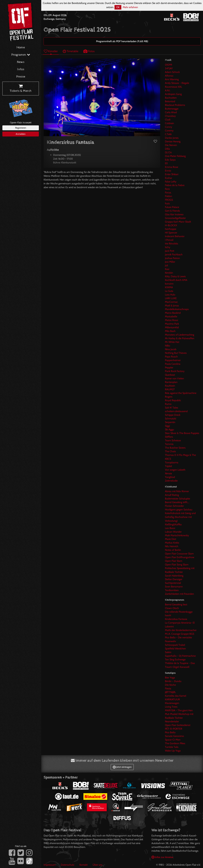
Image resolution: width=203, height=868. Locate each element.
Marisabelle (171, 316)
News (21, 62)
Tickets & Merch (21, 89)
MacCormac (171, 302)
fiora (167, 189)
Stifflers (169, 437)
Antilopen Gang (173, 94)
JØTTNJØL (170, 692)
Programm (21, 55)
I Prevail (169, 240)
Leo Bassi (170, 528)
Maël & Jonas (172, 306)
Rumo (168, 404)
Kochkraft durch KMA (176, 280)
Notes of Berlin (173, 550)
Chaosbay (170, 116)
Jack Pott (170, 251)
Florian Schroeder (174, 506)
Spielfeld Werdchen (175, 649)
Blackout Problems (175, 105)
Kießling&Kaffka (173, 524)
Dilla (167, 149)
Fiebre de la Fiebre (175, 185)
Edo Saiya (170, 160)
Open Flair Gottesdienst (178, 725)
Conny (169, 127)
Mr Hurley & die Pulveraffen (180, 338)
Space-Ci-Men (173, 740)
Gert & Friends (172, 211)
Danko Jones (172, 138)
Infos (21, 69)
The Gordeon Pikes (175, 743)
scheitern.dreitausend (176, 411)
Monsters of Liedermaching (180, 335)
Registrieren (21, 128)
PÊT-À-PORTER (174, 729)
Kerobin (169, 273)
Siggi (167, 426)
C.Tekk (168, 134)
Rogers (169, 397)
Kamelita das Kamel (176, 696)
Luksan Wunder (173, 532)
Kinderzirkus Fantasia (176, 619)
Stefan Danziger (174, 579)
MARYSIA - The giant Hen (179, 710)
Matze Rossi (171, 320)
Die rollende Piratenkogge (179, 612)
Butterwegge (172, 109)
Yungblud (170, 477)
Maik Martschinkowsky (177, 535)
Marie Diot (170, 539)
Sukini (168, 652)
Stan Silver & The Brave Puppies (182, 433)
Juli (166, 265)
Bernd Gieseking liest (176, 604)
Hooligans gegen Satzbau (179, 510)
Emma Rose (172, 167)
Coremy (169, 131)
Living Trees (171, 707)
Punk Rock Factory (175, 371)
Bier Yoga (170, 678)
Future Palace (172, 207)
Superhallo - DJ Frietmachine (180, 656)
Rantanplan (171, 382)
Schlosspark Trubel (175, 645)
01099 (169, 65)
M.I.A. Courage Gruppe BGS (180, 634)
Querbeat (170, 375)
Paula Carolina (173, 364)
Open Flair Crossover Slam (179, 554)
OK (118, 7)
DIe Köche (170, 685)
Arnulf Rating (172, 495)
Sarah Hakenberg (174, 576)
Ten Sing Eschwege (175, 659)
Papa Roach (171, 357)
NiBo (168, 346)
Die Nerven (171, 145)
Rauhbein (170, 386)
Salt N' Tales (172, 408)
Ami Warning (172, 79)
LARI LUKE (171, 298)
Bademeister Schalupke (177, 499)
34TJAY (169, 68)
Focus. (168, 193)
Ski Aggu (169, 429)
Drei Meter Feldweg (175, 156)
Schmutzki (170, 419)
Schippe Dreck (173, 415)
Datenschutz (68, 865)
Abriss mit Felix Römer (177, 491)
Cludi (168, 120)
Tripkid (168, 466)
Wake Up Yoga (173, 751)
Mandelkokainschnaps (177, 309)
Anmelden (21, 134)
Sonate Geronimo (174, 736)
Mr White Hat (172, 342)
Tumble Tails (172, 747)
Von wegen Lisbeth (175, 470)
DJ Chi (168, 152)
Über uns (98, 865)
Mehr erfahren (130, 7)
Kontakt (83, 865)
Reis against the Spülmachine (181, 393)
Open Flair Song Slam (177, 565)
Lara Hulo (170, 295)
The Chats (170, 451)
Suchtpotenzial (173, 583)
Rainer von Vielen (174, 378)
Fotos (89, 51)
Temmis (169, 444)
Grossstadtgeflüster (175, 218)
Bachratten (171, 98)
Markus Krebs (172, 543)
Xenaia (168, 473)
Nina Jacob (171, 349)
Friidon (169, 196)
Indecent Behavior (175, 236)
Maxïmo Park (172, 324)
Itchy (168, 247)
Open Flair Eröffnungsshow (180, 557)
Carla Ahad (171, 112)
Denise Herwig (173, 141)
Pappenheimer (173, 360)
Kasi (167, 269)
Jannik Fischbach (174, 254)
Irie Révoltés (172, 244)
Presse (21, 77)
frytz (167, 203)
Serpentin (170, 422)
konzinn (169, 284)
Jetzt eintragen (122, 767)
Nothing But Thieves (176, 353)
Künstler (51, 51)
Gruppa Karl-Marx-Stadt (178, 222)
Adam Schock (172, 72)
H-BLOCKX (171, 225)
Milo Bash (170, 331)
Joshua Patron (172, 258)
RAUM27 (170, 389)
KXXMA (169, 287)
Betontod (170, 101)
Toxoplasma (172, 462)
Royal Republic (173, 400)
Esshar (169, 178)
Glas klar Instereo (174, 214)
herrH (168, 615)
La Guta (169, 291)
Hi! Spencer (171, 233)
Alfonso (169, 76)
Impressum (50, 865)
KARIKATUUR (172, 699)
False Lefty (171, 182)
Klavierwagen (172, 703)
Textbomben (172, 590)
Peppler (169, 368)
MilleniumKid (172, 327)
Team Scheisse (173, 440)
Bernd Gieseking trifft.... (177, 502)
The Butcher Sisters (175, 448)
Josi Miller (170, 262)
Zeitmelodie (171, 481)
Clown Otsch (172, 608)
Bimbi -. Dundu (173, 681)
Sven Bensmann (174, 587)
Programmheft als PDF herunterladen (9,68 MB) (122, 41)
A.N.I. (168, 90)
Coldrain (169, 123)
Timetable (71, 51)
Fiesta (168, 688)
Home (21, 47)
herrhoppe (171, 229)
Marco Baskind (173, 313)
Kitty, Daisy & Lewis (175, 276)
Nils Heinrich (172, 546)
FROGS (169, 200)
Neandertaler (172, 721)
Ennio (168, 171)
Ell (166, 163)
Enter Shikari (172, 174)
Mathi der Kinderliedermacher (181, 630)
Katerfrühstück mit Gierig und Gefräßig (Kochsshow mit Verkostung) (180, 517)
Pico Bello (170, 732)
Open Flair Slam (174, 561)
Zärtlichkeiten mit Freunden (179, 594)
